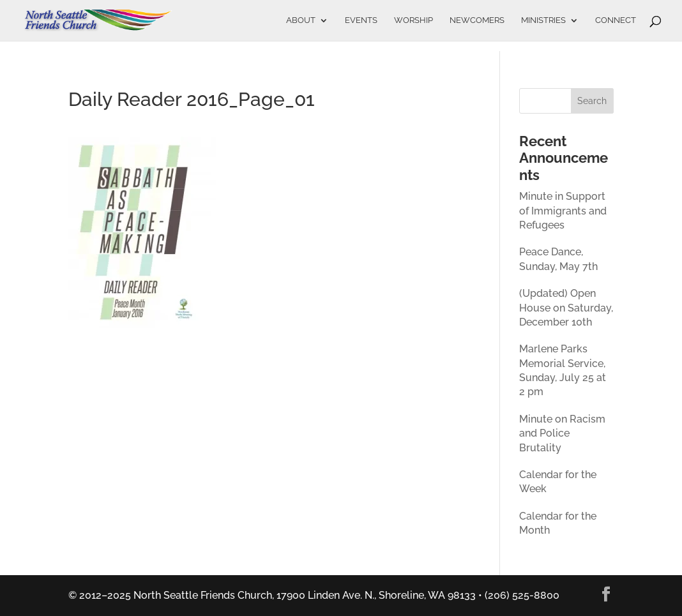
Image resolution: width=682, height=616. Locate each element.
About (301, 20)
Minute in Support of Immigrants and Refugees (563, 211)
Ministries (543, 20)
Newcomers (477, 20)
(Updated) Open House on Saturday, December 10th (566, 308)
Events (361, 20)
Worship (413, 20)
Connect (616, 20)
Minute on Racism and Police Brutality (562, 433)
